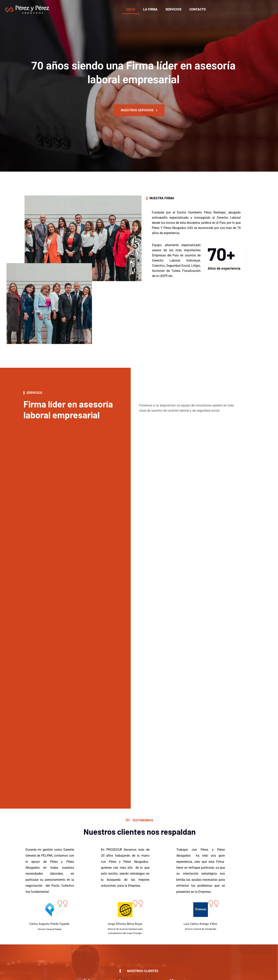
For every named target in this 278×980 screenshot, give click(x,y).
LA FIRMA (150, 9)
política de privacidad (95, 951)
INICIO (131, 9)
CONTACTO (198, 9)
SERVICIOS (173, 9)
